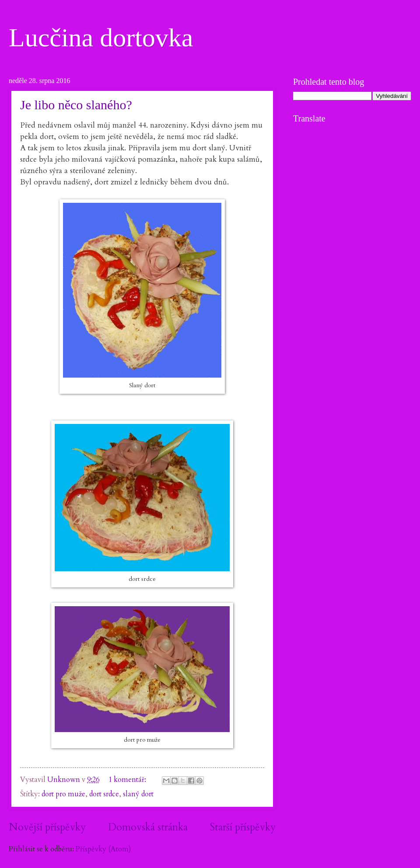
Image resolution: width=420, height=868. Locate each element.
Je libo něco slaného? (76, 105)
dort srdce (104, 794)
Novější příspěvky (47, 827)
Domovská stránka (148, 827)
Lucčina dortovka (101, 38)
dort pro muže (63, 794)
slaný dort (138, 794)
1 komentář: (128, 780)
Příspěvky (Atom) (103, 849)
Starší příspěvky (243, 827)
